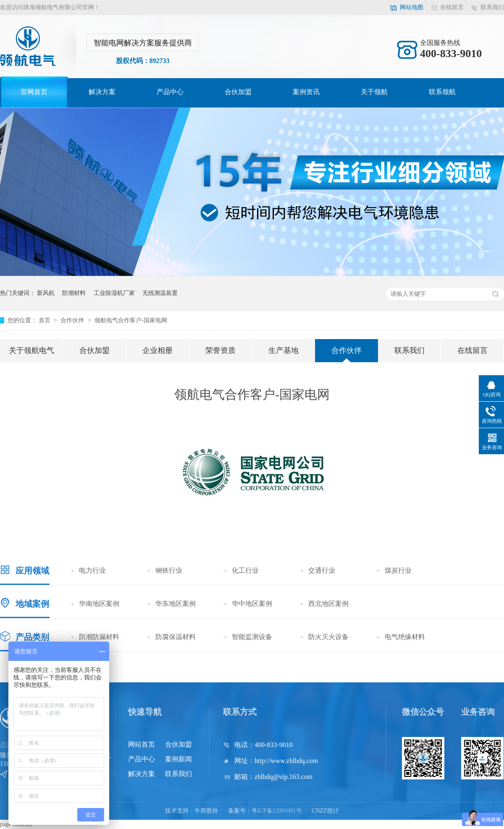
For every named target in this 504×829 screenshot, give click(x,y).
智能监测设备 (252, 637)
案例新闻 (178, 759)
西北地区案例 (328, 604)
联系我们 (492, 7)
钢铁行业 (169, 570)
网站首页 (142, 744)
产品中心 (170, 92)
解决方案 (102, 92)
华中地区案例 (252, 604)
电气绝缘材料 (405, 637)
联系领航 (442, 92)
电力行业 (92, 570)
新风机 (46, 293)
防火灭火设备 (328, 637)
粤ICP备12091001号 (277, 811)
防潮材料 (74, 293)
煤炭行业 (398, 570)
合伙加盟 (238, 92)
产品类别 (32, 637)
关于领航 (374, 92)
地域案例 (32, 604)
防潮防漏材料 (99, 637)
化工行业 (245, 570)
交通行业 (322, 570)
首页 (45, 320)
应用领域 (32, 571)
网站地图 (412, 7)
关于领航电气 (31, 350)
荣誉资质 (220, 350)
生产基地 (283, 350)
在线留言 (452, 7)
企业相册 (157, 350)
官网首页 (34, 92)
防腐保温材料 (176, 637)
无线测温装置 (160, 293)
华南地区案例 (99, 604)
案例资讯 (306, 92)
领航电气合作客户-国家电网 (131, 320)
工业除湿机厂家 (114, 293)
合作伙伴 (73, 320)
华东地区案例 (176, 604)
